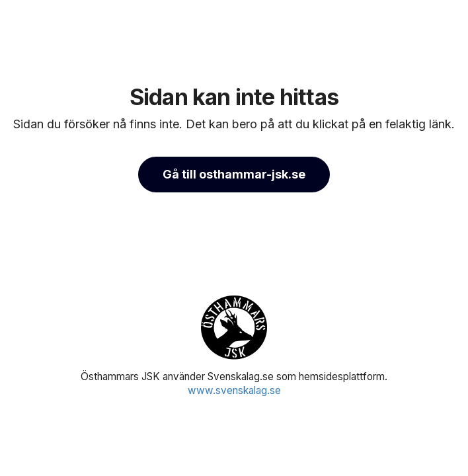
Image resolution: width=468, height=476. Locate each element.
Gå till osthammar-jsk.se (234, 174)
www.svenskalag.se (234, 390)
